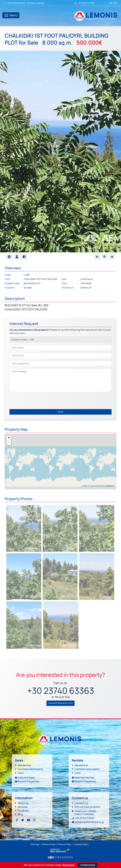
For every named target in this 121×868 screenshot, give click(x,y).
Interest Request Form (60, 703)
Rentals (78, 760)
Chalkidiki (23, 811)
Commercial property (30, 769)
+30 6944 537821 (35, 3)
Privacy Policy (65, 844)
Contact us (81, 803)
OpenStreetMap (97, 486)
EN (115, 3)
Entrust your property (88, 807)
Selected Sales (26, 778)
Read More (68, 865)
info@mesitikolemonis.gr (89, 822)
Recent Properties (28, 781)
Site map (35, 844)
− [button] (9, 443)
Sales (19, 760)
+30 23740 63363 (16, 3)
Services (23, 807)
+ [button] (9, 438)
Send (60, 412)
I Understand (88, 865)
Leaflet (84, 486)
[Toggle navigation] (11, 15)
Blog (20, 814)
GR (111, 3)
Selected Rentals (85, 778)
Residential (24, 765)
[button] (17, 257)
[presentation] (33, 401)
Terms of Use (48, 844)
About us (23, 803)
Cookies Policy (82, 844)
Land (21, 773)
